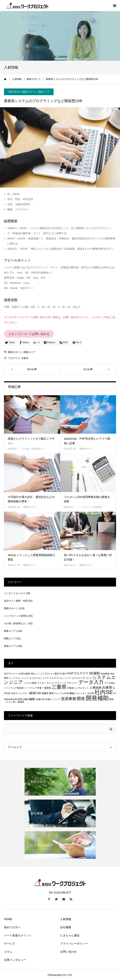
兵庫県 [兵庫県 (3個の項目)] (107, 688)
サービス (9, 944)
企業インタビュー (15, 960)
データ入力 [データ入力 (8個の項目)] (91, 682)
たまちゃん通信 (70, 935)
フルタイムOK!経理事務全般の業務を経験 (87, 499)
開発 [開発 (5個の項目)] (81, 699)
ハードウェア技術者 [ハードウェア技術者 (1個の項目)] (14, 688)
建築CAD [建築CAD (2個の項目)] (35, 693)
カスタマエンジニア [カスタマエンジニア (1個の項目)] (39, 678)
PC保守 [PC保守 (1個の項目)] (63, 674)
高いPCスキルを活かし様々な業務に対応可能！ (88, 557)
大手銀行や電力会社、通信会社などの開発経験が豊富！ (31, 499)
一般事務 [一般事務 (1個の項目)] (47, 688)
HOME (8, 919)
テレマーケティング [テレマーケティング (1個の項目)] (56, 683)
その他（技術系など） (34, 449)
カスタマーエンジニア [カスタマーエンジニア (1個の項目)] (60, 678)
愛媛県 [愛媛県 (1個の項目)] (45, 693)
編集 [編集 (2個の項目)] (32, 699)
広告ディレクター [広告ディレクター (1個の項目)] (20, 693)
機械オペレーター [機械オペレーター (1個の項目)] (78, 693)
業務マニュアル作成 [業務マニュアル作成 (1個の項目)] (59, 693)
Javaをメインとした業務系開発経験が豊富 (31, 557)
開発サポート (29, 92)
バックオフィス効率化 (90, 507)
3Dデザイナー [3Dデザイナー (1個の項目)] (11, 674)
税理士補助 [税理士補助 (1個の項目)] (23, 699)
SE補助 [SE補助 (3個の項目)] (94, 673)
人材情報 (66, 919)
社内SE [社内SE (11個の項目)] (104, 692)
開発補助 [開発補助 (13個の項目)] (97, 698)
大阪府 (25, 358)
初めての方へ (12, 927)
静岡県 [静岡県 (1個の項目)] (21, 702)
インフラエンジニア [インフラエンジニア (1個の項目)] (19, 678)
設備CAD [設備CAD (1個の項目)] (40, 699)
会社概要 (66, 927)
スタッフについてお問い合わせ (29, 334)
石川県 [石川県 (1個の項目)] (91, 693)
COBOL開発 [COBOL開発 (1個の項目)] (24, 674)
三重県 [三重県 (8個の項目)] (59, 687)
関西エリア (44, 92)
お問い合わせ (68, 952)
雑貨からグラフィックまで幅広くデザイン (31, 441)
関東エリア (10, 631)
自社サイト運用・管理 (16, 601)
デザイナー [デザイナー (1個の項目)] (72, 683)
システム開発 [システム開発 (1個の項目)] (30, 683)
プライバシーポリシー (74, 944)
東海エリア (10, 646)
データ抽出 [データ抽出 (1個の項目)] (110, 683)
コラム (8, 952)
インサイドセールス (15, 593)
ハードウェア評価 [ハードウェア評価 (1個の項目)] (33, 688)
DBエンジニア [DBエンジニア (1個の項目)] (38, 674)
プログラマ (14, 358)
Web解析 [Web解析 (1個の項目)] (105, 674)
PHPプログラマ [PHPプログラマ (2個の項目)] (78, 673)
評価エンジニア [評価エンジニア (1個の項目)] (53, 699)
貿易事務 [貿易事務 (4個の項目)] (69, 699)
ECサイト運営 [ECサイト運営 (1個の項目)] (52, 674)
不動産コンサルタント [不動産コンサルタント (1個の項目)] (78, 688)
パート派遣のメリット (18, 935)
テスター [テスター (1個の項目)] (42, 683)
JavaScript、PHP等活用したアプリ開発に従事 (87, 441)
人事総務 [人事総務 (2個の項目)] (95, 688)
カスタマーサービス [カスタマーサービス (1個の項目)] (82, 678)
